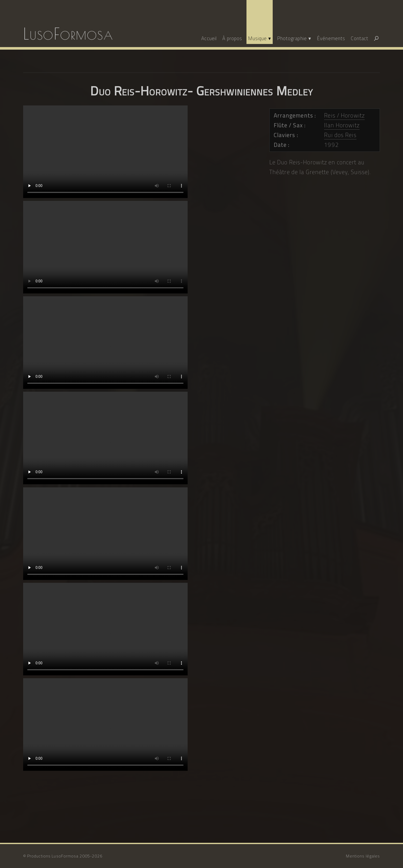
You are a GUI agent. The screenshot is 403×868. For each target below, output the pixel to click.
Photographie (292, 38)
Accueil (209, 38)
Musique (258, 38)
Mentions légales (363, 856)
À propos (232, 38)
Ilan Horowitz (342, 125)
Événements (331, 38)
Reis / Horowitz (344, 115)
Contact (360, 38)
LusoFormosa (68, 34)
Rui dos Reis (340, 135)
